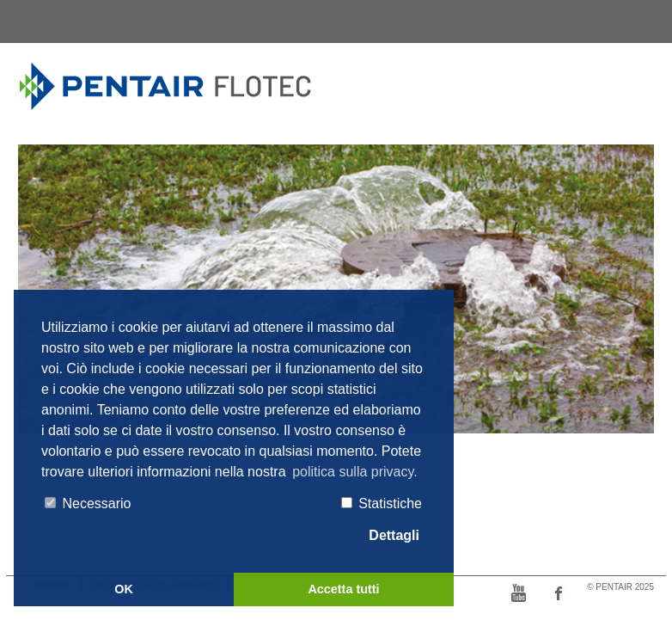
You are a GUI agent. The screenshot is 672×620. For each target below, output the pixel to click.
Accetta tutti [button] (343, 589)
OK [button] (124, 589)
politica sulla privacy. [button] (355, 472)
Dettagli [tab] (385, 536)
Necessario (88, 503)
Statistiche (382, 503)
